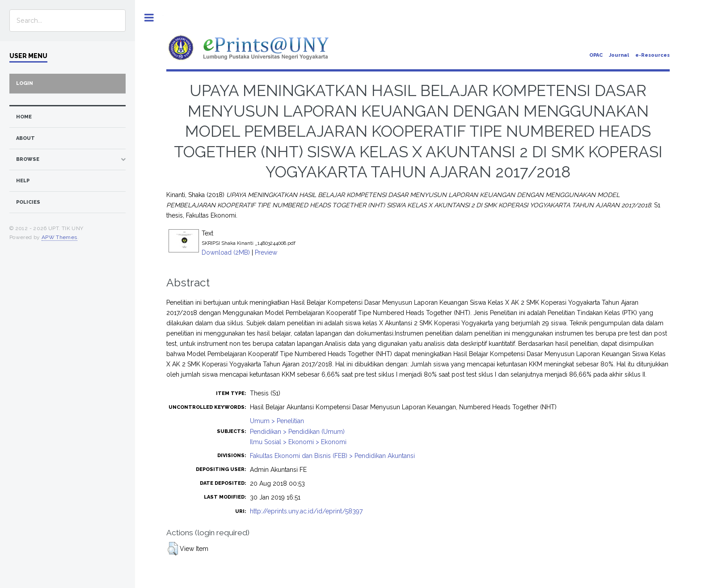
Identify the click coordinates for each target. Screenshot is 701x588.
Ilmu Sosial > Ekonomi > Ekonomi (298, 442)
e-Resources (652, 55)
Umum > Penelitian (277, 421)
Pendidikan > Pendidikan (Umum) (297, 432)
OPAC (596, 55)
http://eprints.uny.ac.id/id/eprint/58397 (306, 511)
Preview (266, 252)
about (25, 138)
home (24, 117)
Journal (619, 55)
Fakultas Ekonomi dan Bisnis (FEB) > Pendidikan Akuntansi (332, 456)
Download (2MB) (226, 252)
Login (25, 83)
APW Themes (59, 237)
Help (23, 181)
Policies (28, 202)
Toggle (149, 18)
